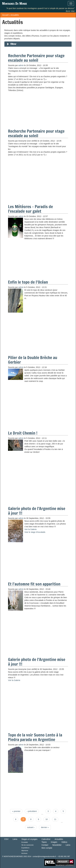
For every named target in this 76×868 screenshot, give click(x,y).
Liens (15, 839)
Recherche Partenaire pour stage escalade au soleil (36, 58)
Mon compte (47, 848)
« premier (16, 811)
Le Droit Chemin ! (23, 433)
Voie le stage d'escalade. (35, 532)
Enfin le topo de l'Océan (28, 282)
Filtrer (13, 44)
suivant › (31, 827)
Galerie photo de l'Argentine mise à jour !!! (37, 511)
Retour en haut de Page (35, 862)
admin (21, 65)
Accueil (5, 15)
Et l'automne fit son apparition (34, 584)
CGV (6, 839)
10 (47, 819)
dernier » (45, 827)
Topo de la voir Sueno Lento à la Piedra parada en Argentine (35, 737)
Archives (24, 853)
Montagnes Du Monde (15, 3)
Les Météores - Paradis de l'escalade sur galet (30, 209)
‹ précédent (32, 811)
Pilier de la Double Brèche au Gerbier (33, 360)
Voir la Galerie (30, 529)
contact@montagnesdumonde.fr (44, 856)
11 (55, 819)
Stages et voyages (29, 839)
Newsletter (57, 845)
